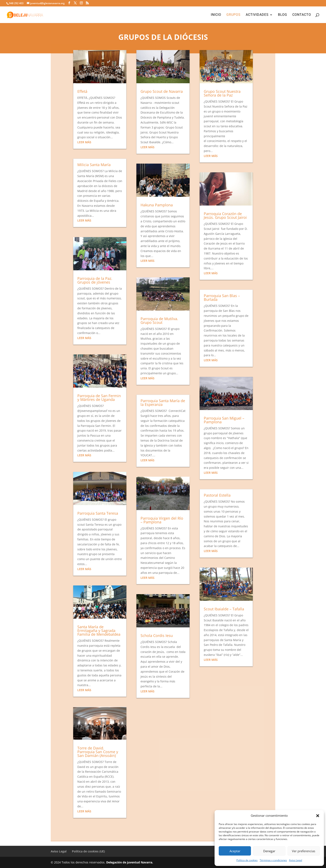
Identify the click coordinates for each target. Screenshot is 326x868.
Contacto (302, 15)
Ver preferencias (304, 851)
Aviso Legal (296, 860)
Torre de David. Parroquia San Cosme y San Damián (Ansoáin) (98, 752)
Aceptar (235, 851)
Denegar (269, 851)
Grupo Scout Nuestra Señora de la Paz (222, 93)
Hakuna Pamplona (157, 205)
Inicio (216, 15)
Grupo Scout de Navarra (162, 91)
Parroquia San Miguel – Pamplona (224, 420)
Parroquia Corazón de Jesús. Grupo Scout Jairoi (225, 215)
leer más (84, 142)
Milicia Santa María (94, 165)
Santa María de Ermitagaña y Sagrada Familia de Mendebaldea (99, 630)
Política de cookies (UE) (88, 851)
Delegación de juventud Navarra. (130, 862)
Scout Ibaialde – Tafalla (224, 609)
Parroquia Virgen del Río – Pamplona (162, 520)
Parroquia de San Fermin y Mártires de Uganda (99, 398)
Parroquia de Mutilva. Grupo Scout (159, 321)
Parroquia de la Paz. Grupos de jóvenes (95, 280)
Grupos (233, 15)
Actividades (257, 15)
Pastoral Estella (217, 495)
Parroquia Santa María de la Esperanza (163, 403)
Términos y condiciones (273, 860)
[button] (318, 816)
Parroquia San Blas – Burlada (222, 297)
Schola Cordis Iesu (157, 635)
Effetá (82, 91)
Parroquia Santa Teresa (98, 513)
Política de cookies (247, 860)
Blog (283, 15)
